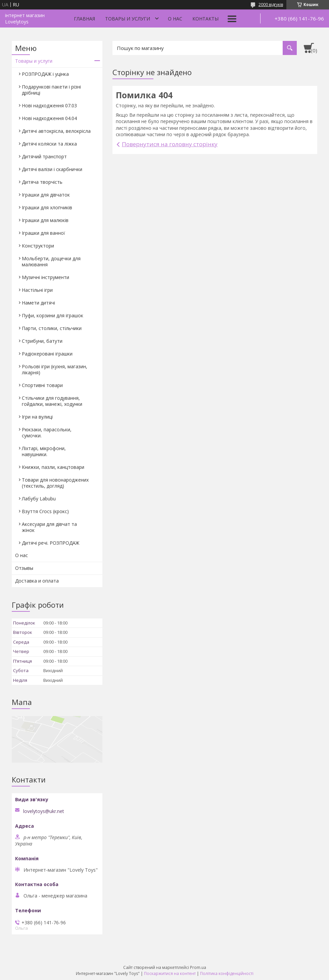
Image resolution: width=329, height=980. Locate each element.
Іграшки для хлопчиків (47, 207)
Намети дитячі (38, 303)
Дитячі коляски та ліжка (49, 144)
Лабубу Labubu (39, 499)
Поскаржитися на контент (170, 973)
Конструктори (38, 246)
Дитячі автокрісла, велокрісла (56, 131)
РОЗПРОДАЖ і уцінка (45, 74)
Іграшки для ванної (43, 233)
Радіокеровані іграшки (47, 354)
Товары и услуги (128, 19)
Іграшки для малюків (45, 220)
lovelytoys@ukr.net (44, 811)
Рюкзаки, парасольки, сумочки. (47, 432)
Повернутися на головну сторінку (170, 144)
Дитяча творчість (42, 182)
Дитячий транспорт (44, 156)
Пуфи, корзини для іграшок (53, 315)
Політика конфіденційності (227, 973)
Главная (84, 19)
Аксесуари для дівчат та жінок (49, 527)
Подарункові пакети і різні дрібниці (51, 90)
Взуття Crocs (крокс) (45, 511)
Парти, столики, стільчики (52, 328)
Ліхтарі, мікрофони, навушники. (44, 451)
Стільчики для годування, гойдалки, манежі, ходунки (52, 401)
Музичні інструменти (45, 277)
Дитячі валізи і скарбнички (52, 169)
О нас (175, 19)
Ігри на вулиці (37, 417)
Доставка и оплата (37, 581)
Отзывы (24, 568)
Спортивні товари (42, 385)
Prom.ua (198, 967)
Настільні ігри (37, 290)
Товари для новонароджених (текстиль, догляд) (55, 483)
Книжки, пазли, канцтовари (53, 467)
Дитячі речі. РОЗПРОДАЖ (51, 543)
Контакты (205, 19)
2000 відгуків (271, 5)
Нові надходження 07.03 (49, 105)
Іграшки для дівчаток (46, 195)
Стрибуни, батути (42, 341)
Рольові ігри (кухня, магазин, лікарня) (55, 369)
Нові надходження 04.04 (49, 118)
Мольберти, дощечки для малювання (51, 261)
